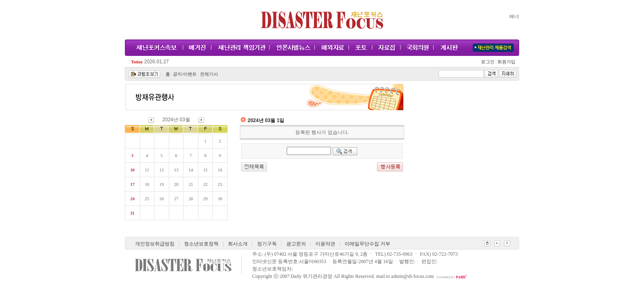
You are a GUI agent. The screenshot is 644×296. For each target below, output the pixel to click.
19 (162, 184)
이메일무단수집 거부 (367, 244)
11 (147, 170)
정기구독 (267, 244)
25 (147, 199)
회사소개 (238, 244)
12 (162, 170)
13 (176, 170)
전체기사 (209, 74)
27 (176, 199)
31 (132, 213)
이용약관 (325, 244)
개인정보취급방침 (155, 244)
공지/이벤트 (185, 74)
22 (206, 184)
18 (147, 184)
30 (220, 199)
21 (191, 184)
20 (176, 184)
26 (162, 199)
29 (206, 199)
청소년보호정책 (201, 244)
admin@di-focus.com (412, 276)
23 (220, 184)
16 (220, 170)
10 (132, 170)
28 (191, 199)
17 (132, 184)
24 (132, 199)
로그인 (489, 62)
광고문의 (296, 244)
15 (206, 170)
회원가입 (506, 62)
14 (191, 170)
